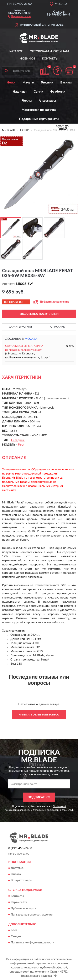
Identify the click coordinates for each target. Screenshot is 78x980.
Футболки (58, 92)
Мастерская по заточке (39, 110)
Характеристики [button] (20, 327)
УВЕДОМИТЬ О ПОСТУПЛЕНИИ (39, 314)
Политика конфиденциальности (33, 943)
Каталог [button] (16, 51)
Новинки (27, 59)
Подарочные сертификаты (39, 119)
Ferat (21, 445)
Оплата (16, 874)
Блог (14, 930)
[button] (19, 16)
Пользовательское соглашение (32, 915)
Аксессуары (47, 101)
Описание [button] (58, 327)
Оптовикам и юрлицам (49, 51)
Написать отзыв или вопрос (39, 715)
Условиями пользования (47, 810)
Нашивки (20, 92)
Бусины (66, 83)
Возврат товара (21, 881)
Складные (18, 440)
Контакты (50, 59)
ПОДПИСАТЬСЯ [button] (39, 797)
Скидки (16, 936)
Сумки (38, 92)
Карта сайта (19, 902)
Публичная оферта (23, 908)
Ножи (11, 83)
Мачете (28, 83)
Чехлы (27, 101)
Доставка (17, 868)
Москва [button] (31, 339)
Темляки (47, 83)
